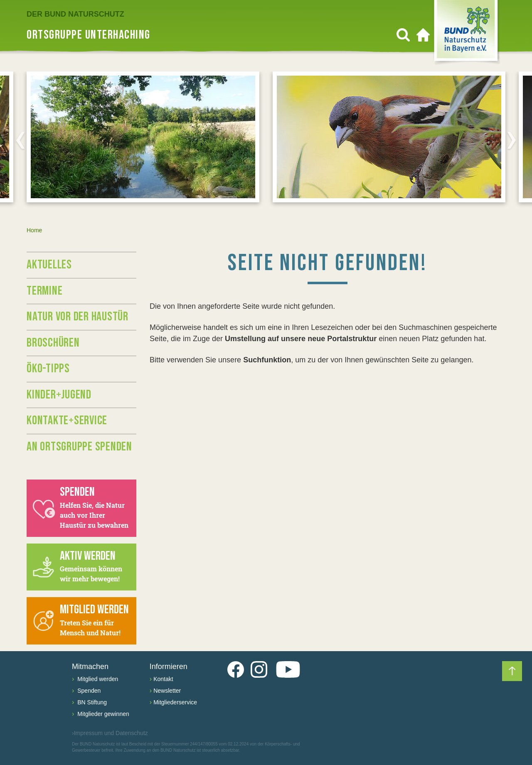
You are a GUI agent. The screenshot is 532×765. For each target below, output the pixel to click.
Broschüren (53, 343)
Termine (44, 291)
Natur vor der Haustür (78, 317)
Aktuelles (49, 265)
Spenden (88, 691)
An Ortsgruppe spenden (79, 447)
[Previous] (20, 140)
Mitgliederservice (175, 702)
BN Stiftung (91, 702)
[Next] (512, 140)
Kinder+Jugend (59, 395)
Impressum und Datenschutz (110, 733)
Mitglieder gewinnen (102, 714)
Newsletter (167, 691)
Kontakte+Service (67, 421)
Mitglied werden (97, 679)
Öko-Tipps (48, 369)
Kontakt (163, 679)
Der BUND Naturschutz (75, 14)
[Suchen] (403, 35)
